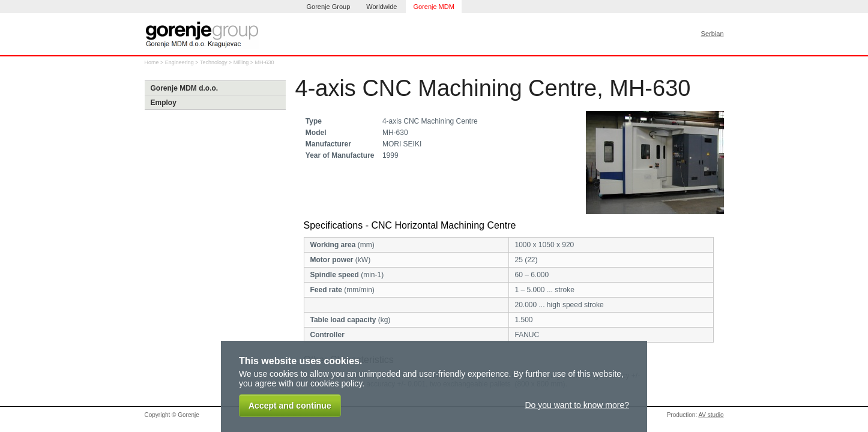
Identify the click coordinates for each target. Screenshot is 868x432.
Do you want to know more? (577, 405)
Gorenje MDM (433, 7)
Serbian (713, 34)
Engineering (179, 62)
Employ (164, 103)
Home (152, 62)
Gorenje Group (329, 7)
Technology (214, 62)
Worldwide (381, 7)
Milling (241, 62)
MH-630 (265, 62)
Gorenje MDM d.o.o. (185, 88)
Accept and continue (290, 406)
